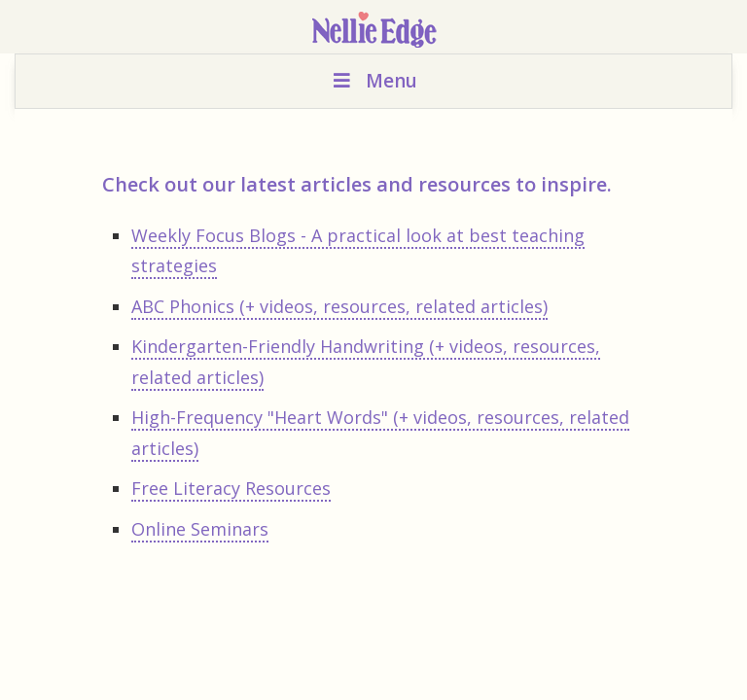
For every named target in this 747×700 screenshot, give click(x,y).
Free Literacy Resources (231, 488)
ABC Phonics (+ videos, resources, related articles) (339, 306)
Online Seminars (200, 529)
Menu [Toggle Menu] (373, 81)
